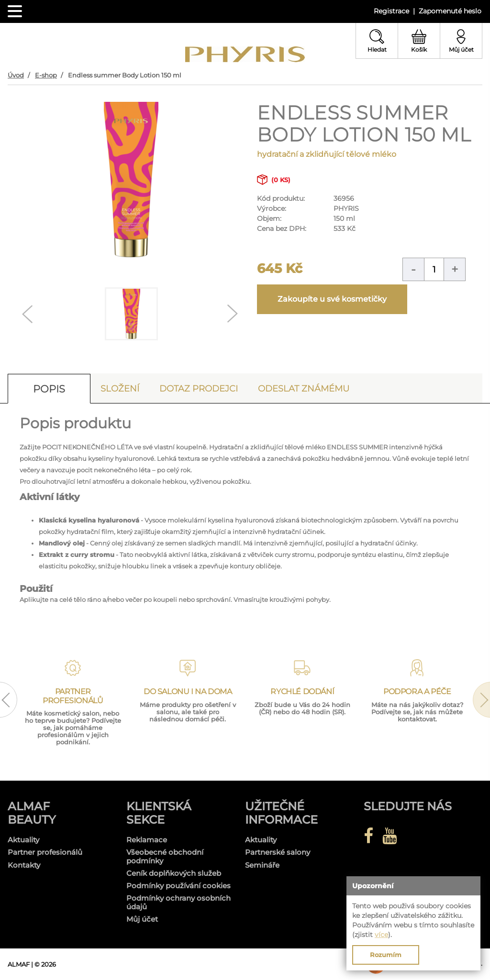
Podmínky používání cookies (178, 886)
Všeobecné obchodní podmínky (165, 856)
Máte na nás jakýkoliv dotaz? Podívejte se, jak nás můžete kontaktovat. (417, 712)
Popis (49, 389)
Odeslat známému (304, 389)
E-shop (46, 75)
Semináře (262, 865)
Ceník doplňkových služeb (174, 873)
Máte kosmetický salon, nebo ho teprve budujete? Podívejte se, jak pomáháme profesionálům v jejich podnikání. (73, 728)
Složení (120, 389)
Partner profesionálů (45, 852)
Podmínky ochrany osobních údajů (178, 902)
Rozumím (386, 955)
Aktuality (23, 840)
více (381, 935)
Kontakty (24, 865)
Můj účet (142, 919)
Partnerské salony (278, 852)
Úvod (16, 75)
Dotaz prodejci (199, 389)
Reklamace (147, 840)
